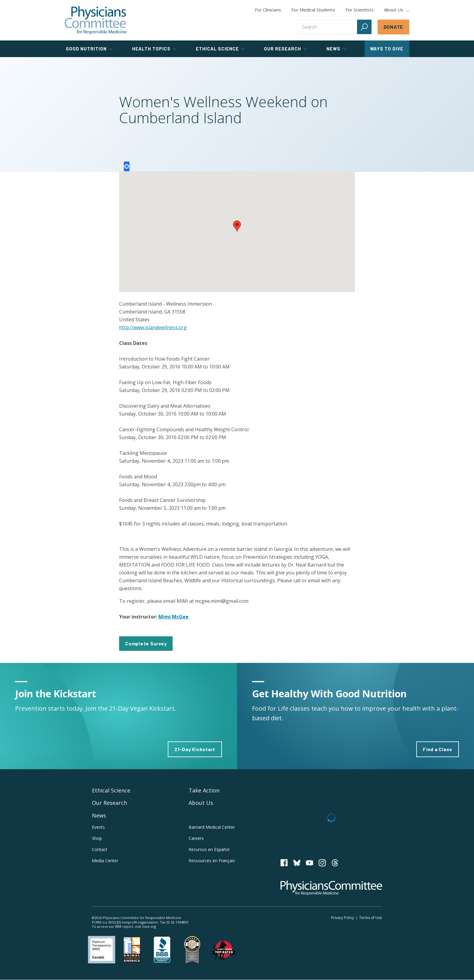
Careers (196, 838)
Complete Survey (146, 643)
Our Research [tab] (286, 49)
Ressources (212, 861)
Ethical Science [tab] (220, 49)
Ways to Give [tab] (387, 49)
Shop (97, 838)
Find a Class (438, 749)
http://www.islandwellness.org (153, 327)
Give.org (149, 926)
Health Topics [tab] (154, 49)
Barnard (212, 827)
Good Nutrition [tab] (89, 49)
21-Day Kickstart (195, 749)
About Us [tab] (397, 10)
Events (98, 827)
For (313, 10)
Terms (371, 918)
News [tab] (336, 49)
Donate (394, 27)
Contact (100, 849)
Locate (127, 166)
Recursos (209, 849)
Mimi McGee (174, 617)
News (99, 815)
